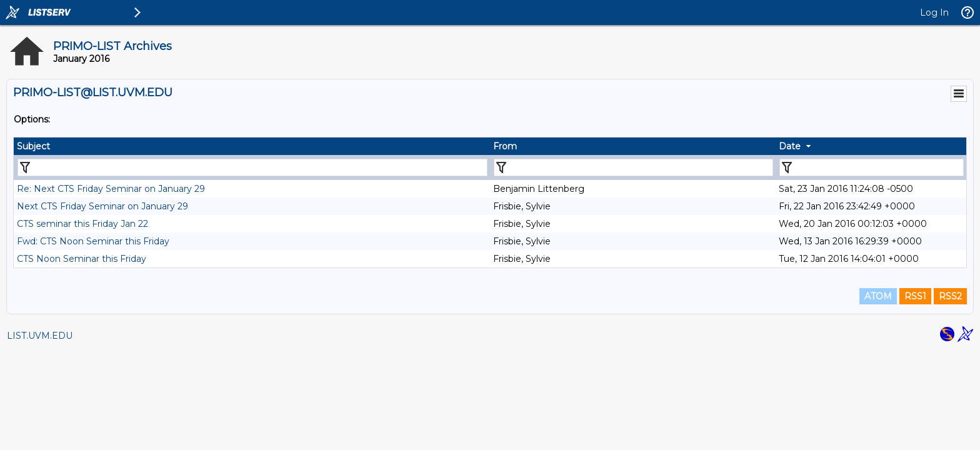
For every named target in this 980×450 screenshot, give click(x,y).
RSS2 (950, 296)
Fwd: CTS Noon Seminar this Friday (93, 241)
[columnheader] (252, 146)
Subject (33, 146)
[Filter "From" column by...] (633, 167)
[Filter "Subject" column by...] (252, 167)
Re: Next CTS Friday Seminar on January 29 (111, 189)
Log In (934, 12)
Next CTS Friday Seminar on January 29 (102, 206)
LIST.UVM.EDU (40, 336)
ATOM (878, 296)
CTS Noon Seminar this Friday (82, 259)
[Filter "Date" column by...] (872, 167)
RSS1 (915, 296)
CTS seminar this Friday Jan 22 (82, 224)
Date (790, 146)
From (505, 146)
